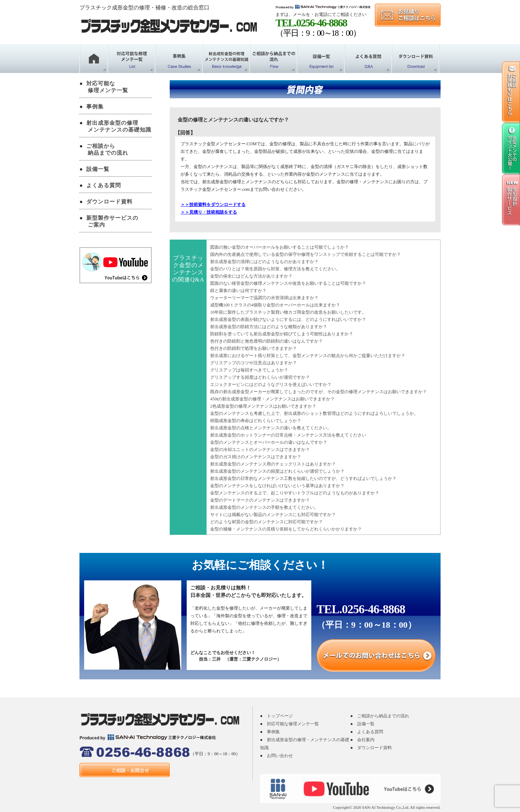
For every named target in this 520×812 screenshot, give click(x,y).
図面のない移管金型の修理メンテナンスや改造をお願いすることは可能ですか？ (288, 283)
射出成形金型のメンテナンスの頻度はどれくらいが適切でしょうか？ (277, 471)
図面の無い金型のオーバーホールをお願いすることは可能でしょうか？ (279, 247)
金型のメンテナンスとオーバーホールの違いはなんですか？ (269, 442)
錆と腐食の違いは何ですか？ (238, 291)
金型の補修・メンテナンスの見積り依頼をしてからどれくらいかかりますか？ (286, 529)
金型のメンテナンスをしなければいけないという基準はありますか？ (277, 486)
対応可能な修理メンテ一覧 (293, 724)
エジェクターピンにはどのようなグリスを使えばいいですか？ (271, 384)
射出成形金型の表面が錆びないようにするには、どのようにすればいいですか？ (288, 319)
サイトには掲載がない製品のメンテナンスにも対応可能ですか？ (273, 515)
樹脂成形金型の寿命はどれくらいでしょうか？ (256, 421)
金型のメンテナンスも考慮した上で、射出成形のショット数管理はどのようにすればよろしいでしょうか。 (314, 413)
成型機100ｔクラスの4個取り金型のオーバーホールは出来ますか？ (275, 305)
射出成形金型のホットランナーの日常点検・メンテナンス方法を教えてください (288, 435)
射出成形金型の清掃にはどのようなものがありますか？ (264, 262)
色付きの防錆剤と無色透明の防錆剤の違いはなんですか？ (266, 341)
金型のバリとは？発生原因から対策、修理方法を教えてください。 (275, 269)
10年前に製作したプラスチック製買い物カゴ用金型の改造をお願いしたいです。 (288, 312)
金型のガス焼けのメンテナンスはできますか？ (256, 457)
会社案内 (366, 740)
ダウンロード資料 (109, 202)
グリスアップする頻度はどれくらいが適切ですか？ (260, 377)
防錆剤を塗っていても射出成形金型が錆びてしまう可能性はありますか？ (282, 334)
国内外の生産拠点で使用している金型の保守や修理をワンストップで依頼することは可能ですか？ (305, 254)
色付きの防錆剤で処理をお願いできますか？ (253, 348)
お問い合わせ (280, 756)
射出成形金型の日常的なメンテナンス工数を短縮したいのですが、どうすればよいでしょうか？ (303, 478)
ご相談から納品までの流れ (383, 716)
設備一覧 (98, 169)
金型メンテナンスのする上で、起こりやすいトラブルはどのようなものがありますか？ (295, 493)
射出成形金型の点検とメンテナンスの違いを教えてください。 (271, 428)
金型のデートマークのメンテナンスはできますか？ (260, 500)
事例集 (95, 107)
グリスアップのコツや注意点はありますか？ (253, 363)
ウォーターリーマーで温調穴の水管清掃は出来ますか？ (264, 298)
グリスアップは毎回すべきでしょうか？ (249, 370)
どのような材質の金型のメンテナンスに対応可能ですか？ (266, 522)
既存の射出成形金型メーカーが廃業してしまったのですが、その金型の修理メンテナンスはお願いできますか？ (318, 392)
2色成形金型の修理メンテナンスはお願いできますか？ (263, 406)
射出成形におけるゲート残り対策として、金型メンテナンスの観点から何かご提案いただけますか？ (308, 356)
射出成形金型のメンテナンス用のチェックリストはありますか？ (273, 464)
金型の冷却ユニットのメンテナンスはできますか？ (260, 450)
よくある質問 (104, 185)
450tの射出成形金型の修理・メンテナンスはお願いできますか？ (272, 399)
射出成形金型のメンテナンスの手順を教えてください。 (264, 507)
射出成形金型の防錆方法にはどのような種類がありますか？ (269, 327)
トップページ (280, 716)
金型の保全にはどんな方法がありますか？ (251, 276)
